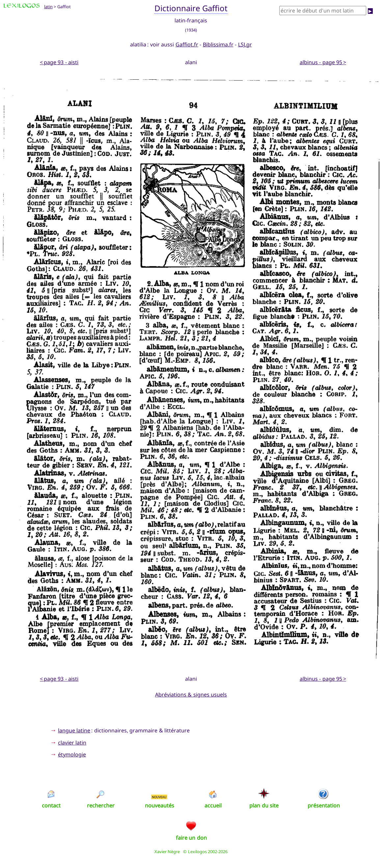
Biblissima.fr (218, 44)
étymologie (72, 754)
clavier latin (72, 743)
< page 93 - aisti (59, 62)
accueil (213, 805)
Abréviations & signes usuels (191, 695)
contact (51, 805)
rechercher (101, 805)
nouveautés (160, 805)
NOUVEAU (159, 797)
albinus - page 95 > (323, 62)
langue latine (74, 730)
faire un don (191, 838)
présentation (324, 805)
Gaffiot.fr (187, 44)
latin (48, 7)
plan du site (264, 805)
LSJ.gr (245, 44)
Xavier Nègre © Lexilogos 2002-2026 (191, 852)
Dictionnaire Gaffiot (191, 8)
